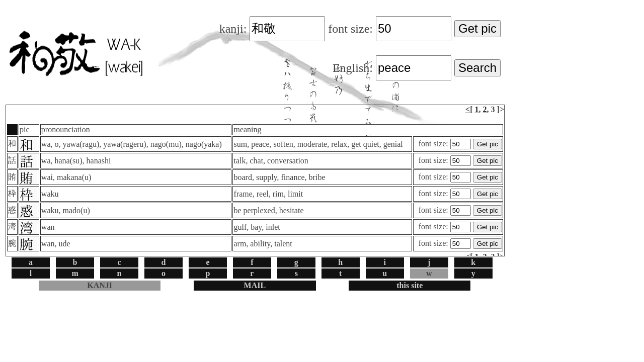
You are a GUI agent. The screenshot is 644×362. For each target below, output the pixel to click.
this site (410, 285)
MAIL (255, 285)
